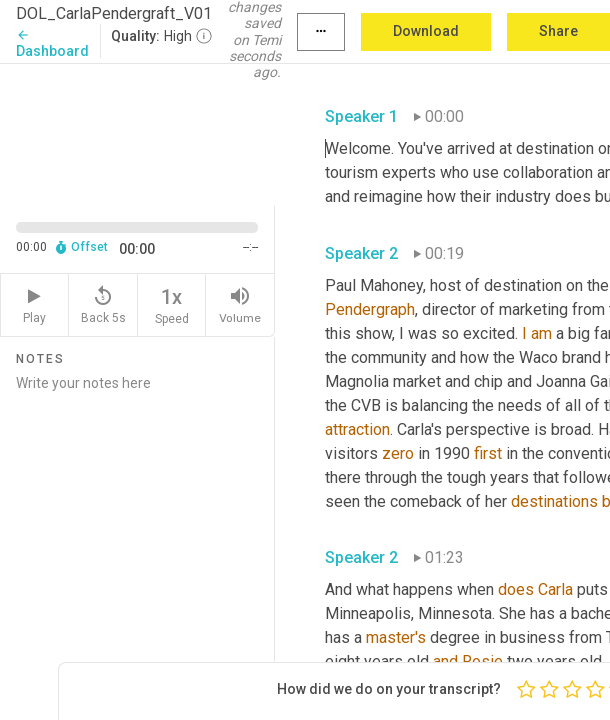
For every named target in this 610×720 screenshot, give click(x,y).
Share (558, 31)
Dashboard (52, 43)
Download (426, 31)
